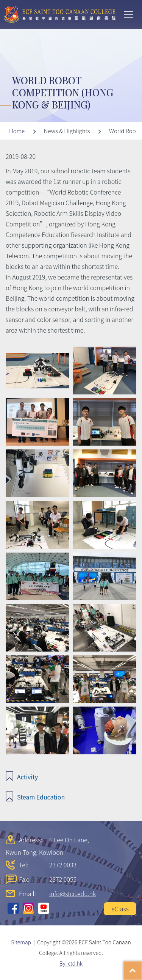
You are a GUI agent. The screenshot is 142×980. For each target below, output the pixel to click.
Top (142, 967)
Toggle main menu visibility (129, 14)
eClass (120, 909)
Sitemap (21, 942)
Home (17, 131)
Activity (27, 777)
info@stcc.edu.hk (73, 894)
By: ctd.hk (71, 963)
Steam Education (41, 797)
